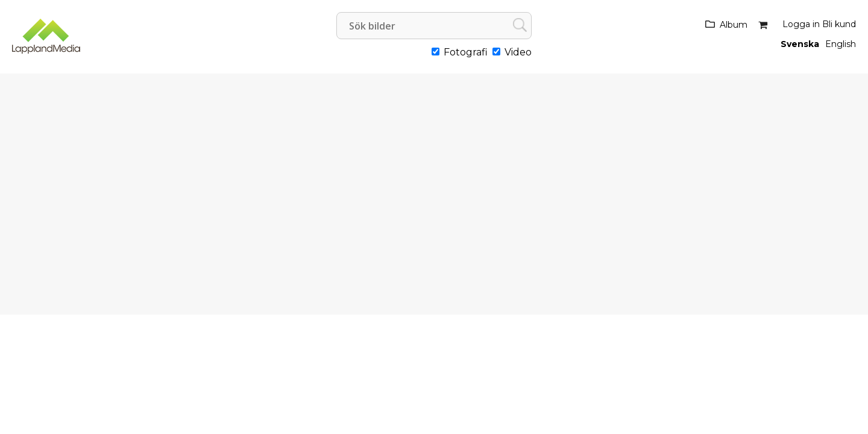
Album (734, 25)
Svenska (800, 44)
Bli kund (839, 24)
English (841, 44)
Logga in (801, 24)
